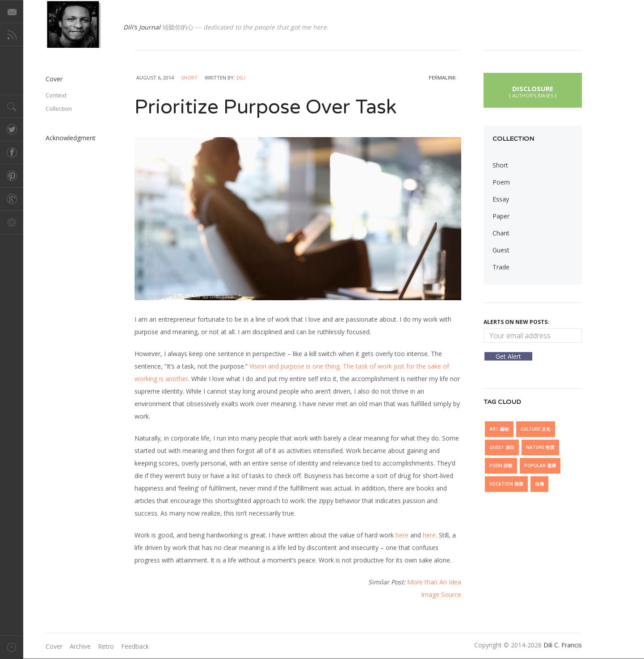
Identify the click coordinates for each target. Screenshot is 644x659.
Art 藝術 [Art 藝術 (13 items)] (499, 429)
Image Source (441, 594)
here (402, 535)
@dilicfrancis (73, 24)
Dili (241, 78)
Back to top (12, 647)
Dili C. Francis (563, 645)
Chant (501, 233)
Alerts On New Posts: (516, 322)
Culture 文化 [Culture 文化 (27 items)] (536, 429)
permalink (442, 78)
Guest (501, 250)
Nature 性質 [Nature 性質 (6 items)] (540, 447)
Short (189, 78)
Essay (501, 199)
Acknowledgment (71, 138)
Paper (501, 216)
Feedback (135, 646)
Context (56, 95)
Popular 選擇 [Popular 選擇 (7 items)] (540, 466)
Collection (59, 109)
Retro (106, 646)
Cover (54, 79)
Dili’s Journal (142, 27)
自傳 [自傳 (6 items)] (539, 484)
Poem (501, 182)
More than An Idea (434, 582)
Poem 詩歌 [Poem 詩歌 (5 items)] (501, 466)
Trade (501, 267)
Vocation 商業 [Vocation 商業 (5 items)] (506, 484)
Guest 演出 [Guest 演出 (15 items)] (502, 447)
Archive (80, 646)
